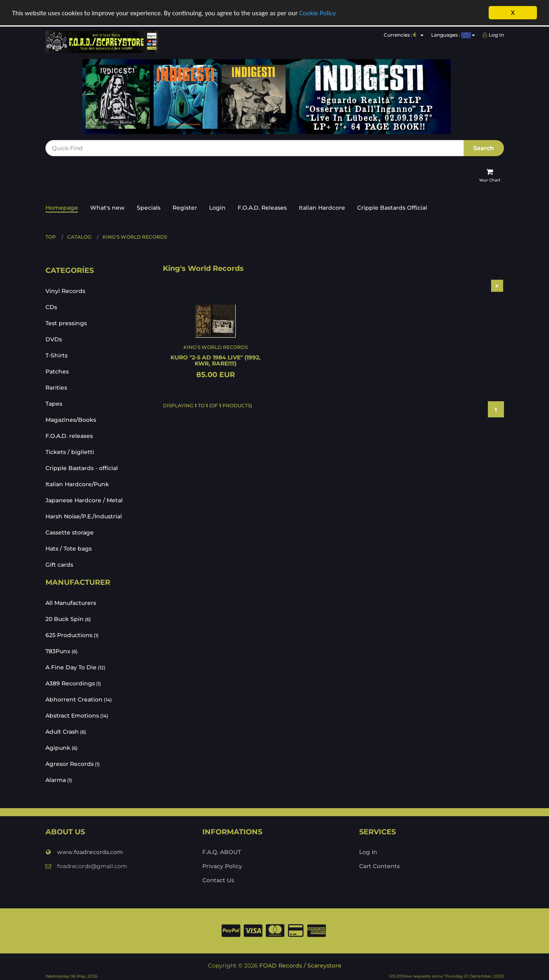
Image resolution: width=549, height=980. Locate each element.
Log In (493, 34)
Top (51, 236)
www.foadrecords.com (84, 851)
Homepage (62, 207)
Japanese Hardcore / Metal (84, 499)
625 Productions (72, 634)
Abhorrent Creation (79, 698)
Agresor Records (73, 763)
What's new (107, 207)
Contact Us (218, 879)
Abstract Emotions (77, 714)
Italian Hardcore (322, 207)
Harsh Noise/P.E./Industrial (84, 516)
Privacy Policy (222, 865)
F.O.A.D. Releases (262, 207)
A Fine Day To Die (75, 666)
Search (484, 147)
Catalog (79, 236)
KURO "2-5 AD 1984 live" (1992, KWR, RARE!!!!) (216, 360)
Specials (149, 207)
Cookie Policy (318, 12)
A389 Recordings (73, 682)
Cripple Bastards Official (392, 207)
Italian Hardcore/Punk (77, 483)
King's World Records (135, 236)
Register (185, 207)
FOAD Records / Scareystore (300, 965)
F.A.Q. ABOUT (222, 851)
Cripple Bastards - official (82, 467)
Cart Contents (379, 865)
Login (217, 207)
